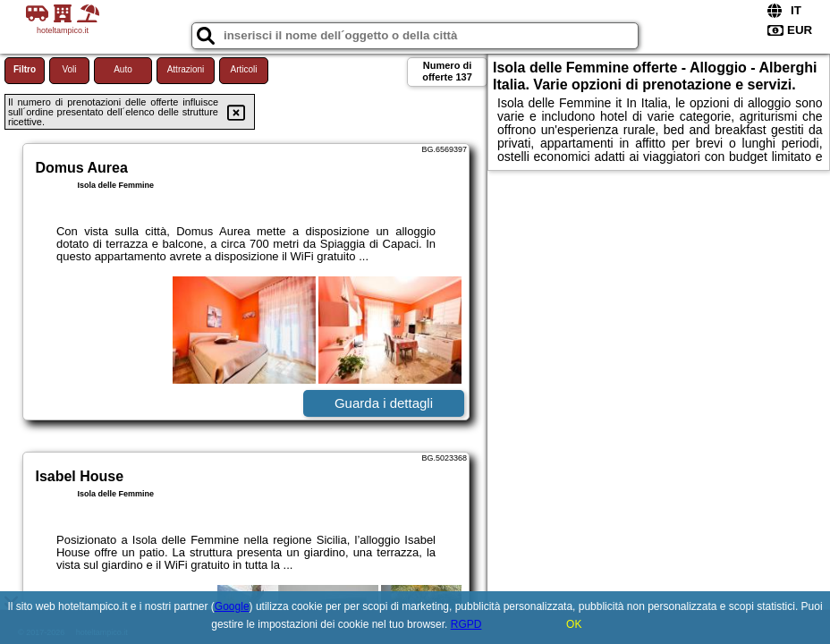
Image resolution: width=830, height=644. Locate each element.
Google (232, 606)
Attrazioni (186, 69)
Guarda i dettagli (384, 403)
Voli (69, 69)
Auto (123, 69)
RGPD (466, 624)
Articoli (243, 69)
